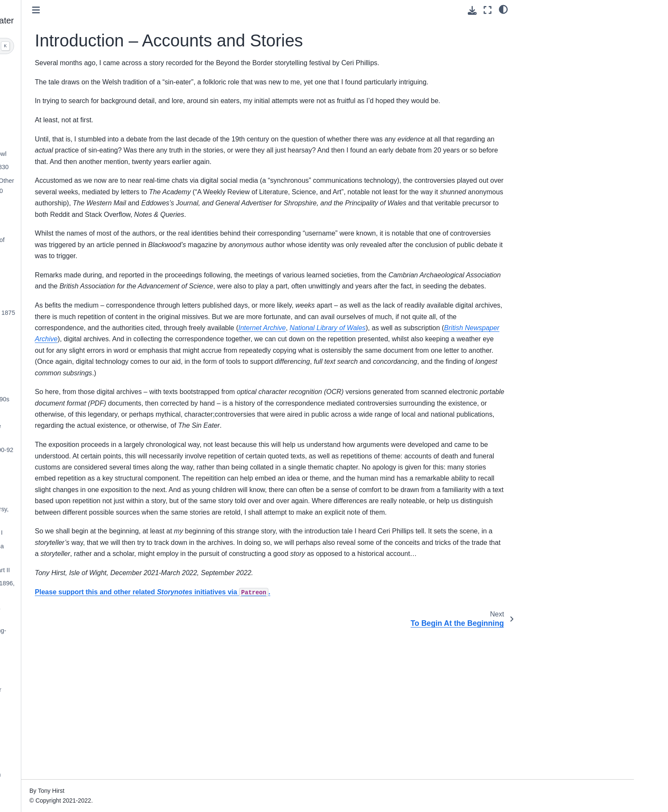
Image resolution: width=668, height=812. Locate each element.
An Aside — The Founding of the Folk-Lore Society (89, 431)
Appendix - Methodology (78, 739)
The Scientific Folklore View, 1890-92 (96, 450)
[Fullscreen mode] (488, 10)
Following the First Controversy (87, 386)
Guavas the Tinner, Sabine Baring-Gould (92, 636)
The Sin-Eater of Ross (75, 412)
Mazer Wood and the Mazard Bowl (92, 154)
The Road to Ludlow (73, 140)
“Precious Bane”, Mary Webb (85, 703)
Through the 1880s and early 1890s (94, 399)
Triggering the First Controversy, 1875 (96, 313)
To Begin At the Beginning (80, 113)
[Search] (94, 46)
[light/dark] (503, 9)
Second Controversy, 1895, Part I (90, 533)
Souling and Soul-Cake (76, 277)
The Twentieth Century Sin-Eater (90, 690)
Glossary (57, 798)
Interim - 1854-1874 (72, 204)
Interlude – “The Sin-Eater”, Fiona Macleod (91, 551)
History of (81, 264)
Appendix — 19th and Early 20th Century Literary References (89, 780)
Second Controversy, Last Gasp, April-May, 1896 (89, 612)
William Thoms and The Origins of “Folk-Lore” (91, 245)
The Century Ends (70, 677)
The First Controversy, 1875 (83, 326)
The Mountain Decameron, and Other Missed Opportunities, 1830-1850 (96, 186)
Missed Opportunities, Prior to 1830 (93, 167)
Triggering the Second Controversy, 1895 (93, 514)
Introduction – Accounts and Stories (87, 72)
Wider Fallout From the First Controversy (83, 345)
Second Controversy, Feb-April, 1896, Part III (96, 588)
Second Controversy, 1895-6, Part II (94, 570)
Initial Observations (71, 127)
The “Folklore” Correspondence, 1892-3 (89, 468)
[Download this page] (472, 10)
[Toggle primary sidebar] (169, 10)
